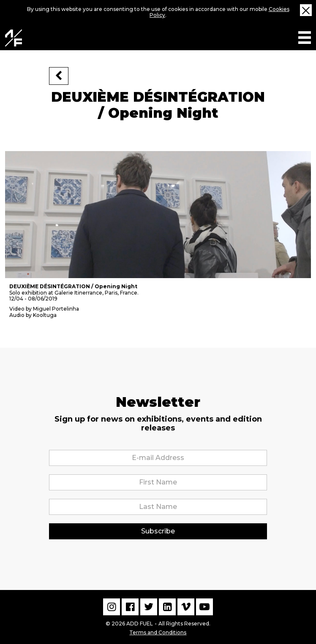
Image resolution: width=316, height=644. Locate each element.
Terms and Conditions (158, 632)
